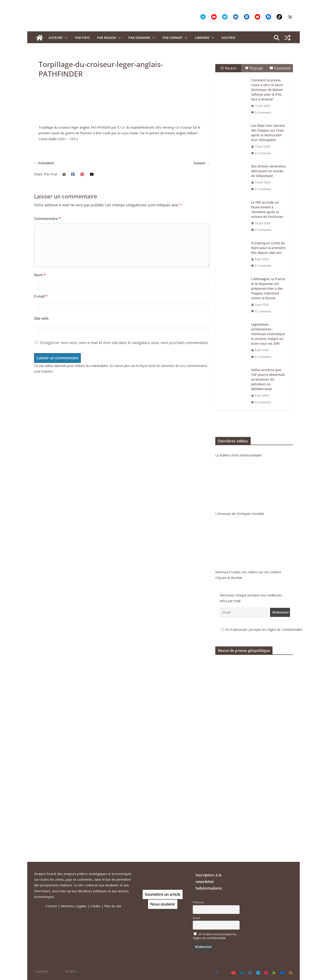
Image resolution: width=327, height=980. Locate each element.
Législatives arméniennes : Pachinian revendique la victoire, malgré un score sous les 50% (274, 334)
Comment (286, 68)
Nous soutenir (163, 904)
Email (196, 918)
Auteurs (56, 38)
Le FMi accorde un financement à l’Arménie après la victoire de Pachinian (273, 209)
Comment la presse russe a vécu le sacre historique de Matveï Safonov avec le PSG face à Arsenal (273, 90)
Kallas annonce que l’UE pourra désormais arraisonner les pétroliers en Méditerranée (274, 379)
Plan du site (113, 906)
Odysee (227, 578)
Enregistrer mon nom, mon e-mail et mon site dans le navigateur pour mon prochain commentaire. (124, 638)
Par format (173, 38)
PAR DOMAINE (139, 38)
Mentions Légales (74, 906)
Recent (234, 68)
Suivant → (207, 458)
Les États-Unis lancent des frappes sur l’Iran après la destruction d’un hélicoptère (274, 133)
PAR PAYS (82, 38)
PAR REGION (107, 38)
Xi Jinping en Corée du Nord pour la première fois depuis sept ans (274, 248)
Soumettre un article (163, 894)
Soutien (228, 38)
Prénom (198, 902)
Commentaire (47, 514)
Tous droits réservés (94, 971)
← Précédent (44, 458)
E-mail (41, 592)
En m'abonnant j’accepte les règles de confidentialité (270, 630)
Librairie (202, 38)
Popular (260, 68)
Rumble (243, 578)
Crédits (95, 906)
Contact (51, 906)
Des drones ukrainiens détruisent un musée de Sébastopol (274, 171)
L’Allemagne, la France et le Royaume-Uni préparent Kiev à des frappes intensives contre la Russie (274, 288)
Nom (40, 571)
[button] (65, 38)
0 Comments (267, 113)
